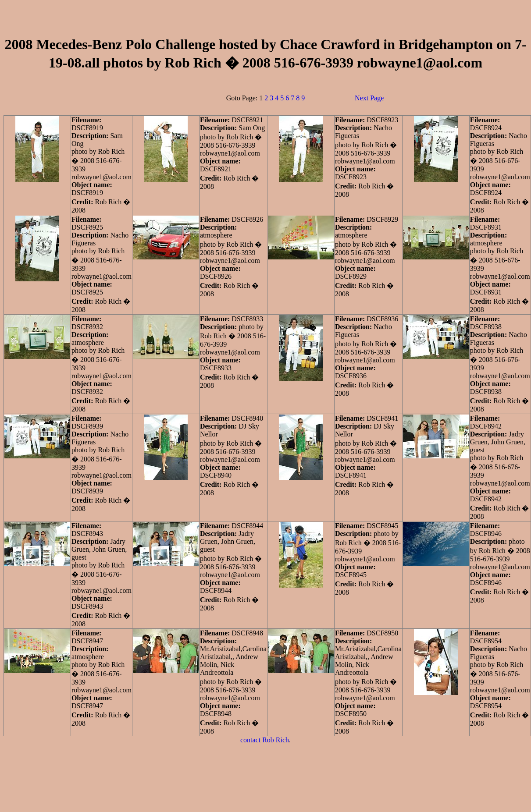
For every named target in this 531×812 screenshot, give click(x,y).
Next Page (369, 98)
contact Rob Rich (265, 740)
